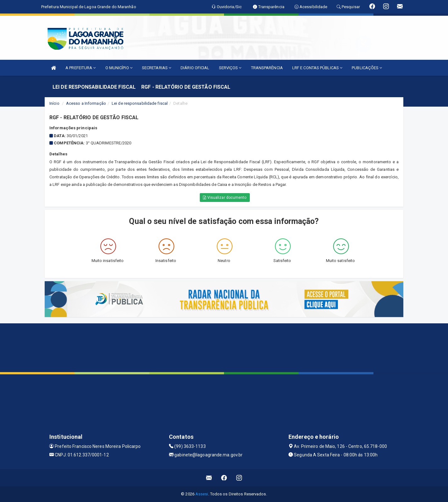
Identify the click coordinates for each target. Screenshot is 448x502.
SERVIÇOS (230, 68)
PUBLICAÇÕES (367, 68)
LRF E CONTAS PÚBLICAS (317, 68)
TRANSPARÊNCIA (267, 68)
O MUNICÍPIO (119, 68)
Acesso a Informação (86, 103)
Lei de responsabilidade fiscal (140, 103)
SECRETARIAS (157, 68)
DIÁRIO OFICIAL (195, 68)
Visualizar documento (225, 198)
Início (54, 103)
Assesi (202, 494)
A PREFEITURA (81, 68)
